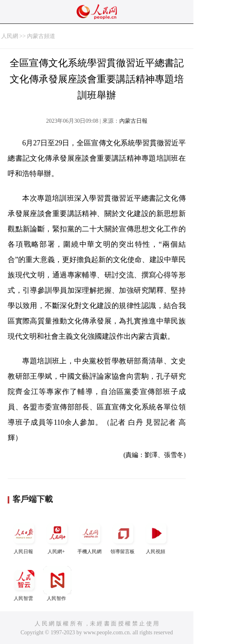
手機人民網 (90, 537)
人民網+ (57, 537)
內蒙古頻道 (41, 36)
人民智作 (57, 584)
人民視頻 (156, 537)
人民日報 (24, 537)
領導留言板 (123, 537)
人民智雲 (24, 584)
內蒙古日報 (133, 121)
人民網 (10, 36)
